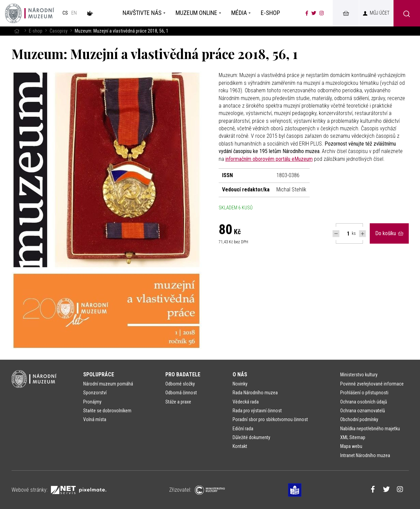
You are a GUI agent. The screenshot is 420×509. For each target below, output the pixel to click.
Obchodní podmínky (359, 419)
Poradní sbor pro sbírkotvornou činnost (270, 419)
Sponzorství (95, 393)
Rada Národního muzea (255, 393)
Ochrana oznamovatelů (363, 411)
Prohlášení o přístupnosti (364, 393)
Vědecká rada (246, 402)
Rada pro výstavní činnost (257, 411)
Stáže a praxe (178, 402)
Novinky (240, 384)
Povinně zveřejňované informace (372, 384)
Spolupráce (99, 374)
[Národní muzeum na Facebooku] (307, 13)
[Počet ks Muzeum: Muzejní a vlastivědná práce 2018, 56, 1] (345, 233)
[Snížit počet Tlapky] (336, 234)
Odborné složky (180, 384)
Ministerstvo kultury (359, 375)
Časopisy (59, 31)
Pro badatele (183, 374)
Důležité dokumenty (251, 437)
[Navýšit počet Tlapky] (362, 234)
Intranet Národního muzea (365, 455)
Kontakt (240, 446)
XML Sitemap (353, 437)
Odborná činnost (181, 393)
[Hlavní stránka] (17, 31)
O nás (240, 374)
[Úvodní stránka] (30, 13)
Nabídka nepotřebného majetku (370, 429)
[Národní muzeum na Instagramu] (322, 13)
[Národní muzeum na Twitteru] (314, 13)
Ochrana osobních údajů (364, 402)
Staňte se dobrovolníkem (107, 411)
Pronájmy (92, 402)
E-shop (36, 31)
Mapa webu (351, 446)
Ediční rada (243, 429)
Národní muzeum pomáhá (108, 384)
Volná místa (95, 419)
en (74, 13)
